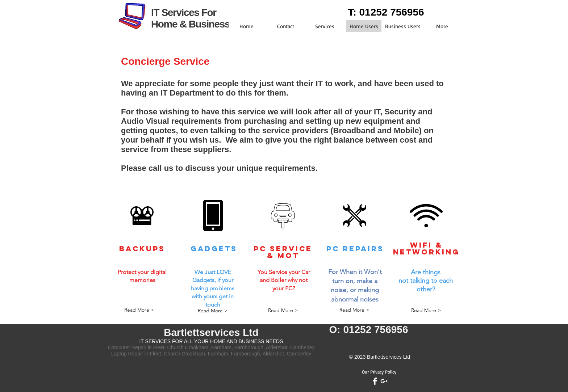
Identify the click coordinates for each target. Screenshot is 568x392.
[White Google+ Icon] (384, 381)
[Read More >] (139, 310)
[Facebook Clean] (375, 381)
